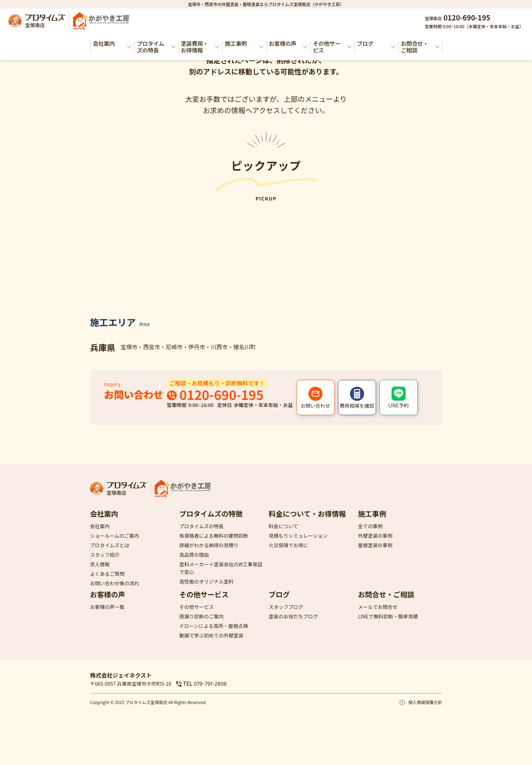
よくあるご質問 (107, 574)
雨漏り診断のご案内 (201, 616)
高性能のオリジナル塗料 (206, 581)
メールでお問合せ (378, 607)
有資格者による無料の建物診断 (214, 536)
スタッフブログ (286, 607)
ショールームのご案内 (115, 536)
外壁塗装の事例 (375, 536)
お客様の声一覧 (107, 607)
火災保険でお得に (288, 545)
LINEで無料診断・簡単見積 (388, 616)
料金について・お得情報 (307, 514)
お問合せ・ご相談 (420, 47)
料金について (283, 526)
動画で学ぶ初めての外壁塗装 (211, 635)
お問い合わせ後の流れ (115, 583)
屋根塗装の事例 (375, 545)
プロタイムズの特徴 (211, 514)
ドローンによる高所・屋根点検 (214, 626)
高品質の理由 (194, 555)
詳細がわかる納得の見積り (209, 545)
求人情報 (100, 564)
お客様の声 (288, 44)
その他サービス (332, 47)
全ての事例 (370, 526)
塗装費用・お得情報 (200, 47)
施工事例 (244, 44)
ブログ (376, 44)
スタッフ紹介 (105, 555)
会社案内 (112, 44)
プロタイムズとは (110, 545)
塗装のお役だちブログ (293, 616)
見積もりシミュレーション (298, 536)
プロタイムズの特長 (156, 47)
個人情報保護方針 (425, 702)
